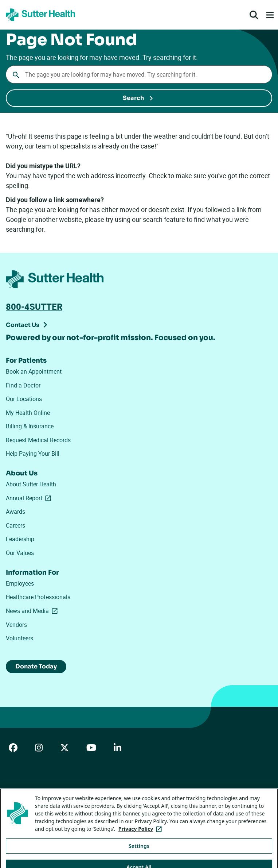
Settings (139, 852)
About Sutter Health (31, 484)
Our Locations (24, 399)
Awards (15, 512)
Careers (15, 525)
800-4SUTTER (34, 306)
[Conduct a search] (139, 74)
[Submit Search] (139, 98)
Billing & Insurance (30, 426)
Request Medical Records (38, 440)
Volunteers (19, 638)
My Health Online (28, 413)
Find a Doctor (23, 385)
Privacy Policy (125, 793)
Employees (20, 583)
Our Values (20, 553)
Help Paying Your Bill (33, 454)
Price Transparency (77, 793)
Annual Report (30, 498)
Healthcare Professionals (38, 597)
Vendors (16, 625)
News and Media (32, 611)
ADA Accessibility (25, 793)
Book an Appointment (34, 371)
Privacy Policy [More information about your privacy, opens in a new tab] (142, 836)
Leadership (20, 539)
